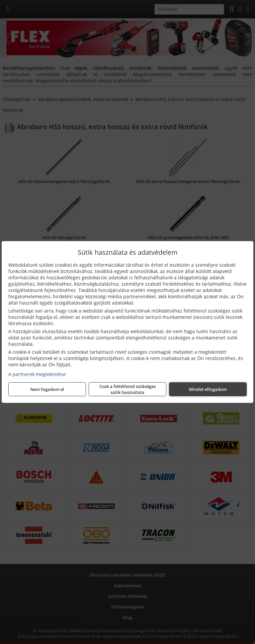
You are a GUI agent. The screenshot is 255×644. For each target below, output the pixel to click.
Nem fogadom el (47, 389)
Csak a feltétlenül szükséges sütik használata (127, 389)
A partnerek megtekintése (37, 374)
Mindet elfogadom (208, 389)
